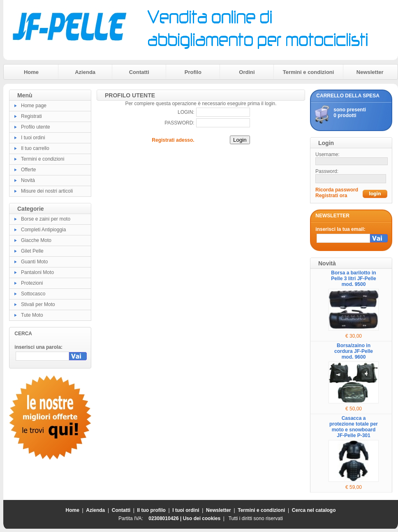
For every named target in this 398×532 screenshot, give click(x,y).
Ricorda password (337, 190)
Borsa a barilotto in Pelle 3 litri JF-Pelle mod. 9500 (353, 279)
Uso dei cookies (202, 518)
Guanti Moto (34, 262)
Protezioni (32, 283)
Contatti (139, 72)
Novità (28, 180)
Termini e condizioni (309, 72)
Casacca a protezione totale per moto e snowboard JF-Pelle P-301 (354, 427)
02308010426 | (165, 518)
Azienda (85, 72)
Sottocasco (33, 294)
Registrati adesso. (173, 140)
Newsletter (370, 72)
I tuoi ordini (33, 138)
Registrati (31, 116)
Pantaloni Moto (37, 272)
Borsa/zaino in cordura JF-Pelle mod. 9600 (354, 351)
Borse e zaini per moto (46, 219)
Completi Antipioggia (43, 230)
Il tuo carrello (35, 148)
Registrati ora (331, 196)
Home (31, 72)
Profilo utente (36, 127)
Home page (34, 106)
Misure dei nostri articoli (47, 191)
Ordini (247, 72)
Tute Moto (32, 315)
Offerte (28, 170)
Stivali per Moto (38, 304)
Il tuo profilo (152, 510)
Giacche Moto (36, 240)
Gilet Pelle (32, 251)
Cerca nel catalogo (314, 510)
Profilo (193, 72)
